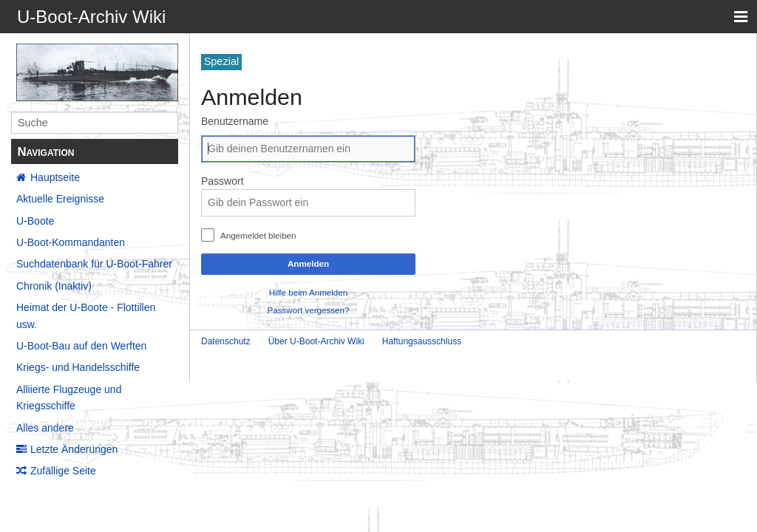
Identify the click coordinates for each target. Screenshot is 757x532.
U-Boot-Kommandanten (71, 242)
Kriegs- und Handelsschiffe (78, 367)
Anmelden (308, 263)
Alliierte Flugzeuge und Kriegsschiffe (69, 398)
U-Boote (35, 221)
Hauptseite (55, 177)
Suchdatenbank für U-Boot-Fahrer (94, 264)
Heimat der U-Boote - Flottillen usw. (86, 316)
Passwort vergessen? (309, 310)
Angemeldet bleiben (258, 235)
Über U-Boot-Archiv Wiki (316, 341)
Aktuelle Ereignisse (60, 199)
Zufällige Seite (63, 471)
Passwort (223, 181)
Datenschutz (226, 341)
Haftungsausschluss (422, 341)
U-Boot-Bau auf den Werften (81, 346)
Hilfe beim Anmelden (308, 292)
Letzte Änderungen (74, 449)
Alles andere (45, 428)
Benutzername (235, 121)
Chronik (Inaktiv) (54, 286)
